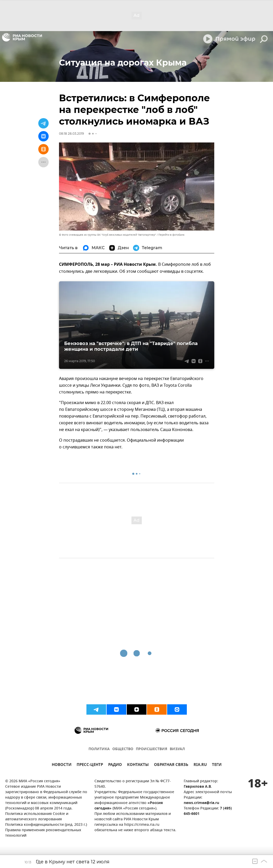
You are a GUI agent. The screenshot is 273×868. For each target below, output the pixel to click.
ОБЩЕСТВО (123, 749)
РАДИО (115, 765)
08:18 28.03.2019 (71, 134)
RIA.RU (200, 765)
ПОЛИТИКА (99, 749)
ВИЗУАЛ (177, 749)
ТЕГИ (217, 765)
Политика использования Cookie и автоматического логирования (37, 817)
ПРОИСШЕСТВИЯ (152, 749)
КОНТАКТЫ (138, 765)
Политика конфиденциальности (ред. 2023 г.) (46, 825)
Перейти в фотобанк (171, 235)
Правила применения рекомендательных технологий (43, 833)
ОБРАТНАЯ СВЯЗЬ (171, 765)
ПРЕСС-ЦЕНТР (90, 765)
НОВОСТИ (62, 765)
